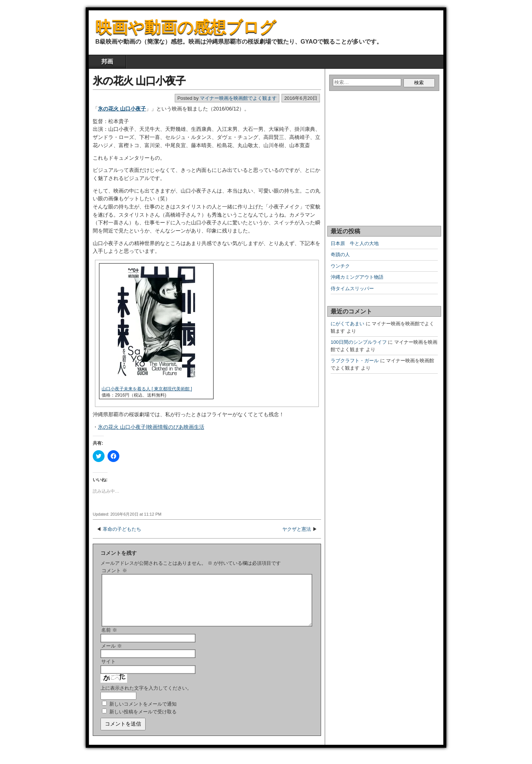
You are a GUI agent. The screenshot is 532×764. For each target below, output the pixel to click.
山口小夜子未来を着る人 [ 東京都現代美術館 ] (147, 389)
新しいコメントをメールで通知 (143, 713)
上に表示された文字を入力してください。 (146, 697)
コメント (114, 571)
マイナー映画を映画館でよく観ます (238, 98)
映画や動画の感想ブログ (186, 27)
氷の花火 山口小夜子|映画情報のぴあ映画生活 (151, 427)
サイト (108, 670)
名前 (109, 639)
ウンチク (340, 266)
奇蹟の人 (340, 254)
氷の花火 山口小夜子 (139, 81)
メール (112, 655)
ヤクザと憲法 (297, 529)
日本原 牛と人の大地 (355, 243)
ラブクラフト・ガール (355, 361)
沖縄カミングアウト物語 (357, 277)
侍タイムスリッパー (352, 288)
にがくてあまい (347, 324)
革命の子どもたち (122, 529)
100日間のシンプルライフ (359, 342)
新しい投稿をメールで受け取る (143, 721)
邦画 (107, 62)
